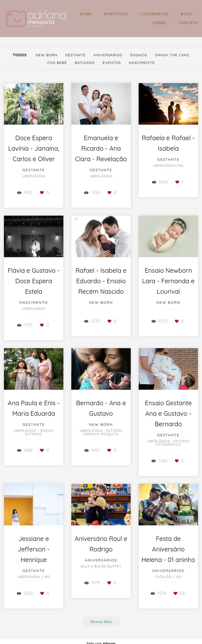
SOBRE (160, 23)
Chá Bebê (57, 63)
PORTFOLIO (116, 14)
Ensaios (139, 55)
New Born (46, 55)
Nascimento (142, 63)
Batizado (85, 63)
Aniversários (108, 55)
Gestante (75, 55)
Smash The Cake (172, 55)
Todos (20, 55)
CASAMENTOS (154, 14)
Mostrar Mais (101, 622)
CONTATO (188, 23)
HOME (86, 14)
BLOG (187, 14)
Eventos (112, 63)
